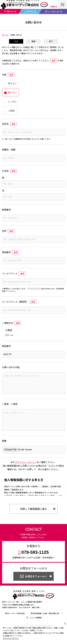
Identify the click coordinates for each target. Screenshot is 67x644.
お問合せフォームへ (36, 584)
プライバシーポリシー (11, 638)
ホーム (5, 35)
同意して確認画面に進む (34, 516)
